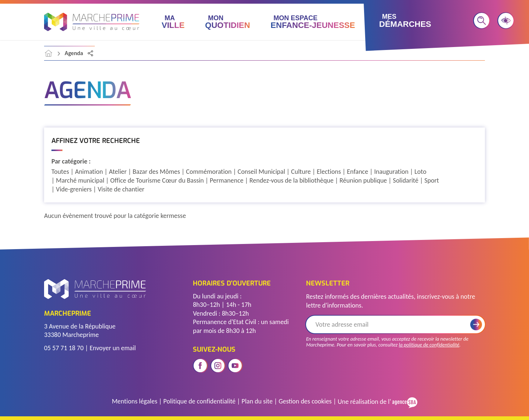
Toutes (60, 172)
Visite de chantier (121, 189)
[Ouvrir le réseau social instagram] (218, 366)
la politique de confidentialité (429, 345)
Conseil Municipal (261, 172)
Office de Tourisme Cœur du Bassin (157, 180)
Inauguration (391, 172)
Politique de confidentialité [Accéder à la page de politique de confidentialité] (200, 401)
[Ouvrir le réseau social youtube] (235, 366)
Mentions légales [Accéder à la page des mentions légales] (134, 401)
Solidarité (406, 180)
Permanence (227, 180)
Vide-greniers (74, 189)
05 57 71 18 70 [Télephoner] (64, 348)
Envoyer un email (113, 348)
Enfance (357, 172)
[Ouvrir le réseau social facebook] (200, 366)
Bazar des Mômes (156, 172)
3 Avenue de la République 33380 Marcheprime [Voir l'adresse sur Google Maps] (80, 331)
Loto (420, 172)
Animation (89, 172)
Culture (301, 172)
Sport (432, 180)
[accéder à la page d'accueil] (48, 53)
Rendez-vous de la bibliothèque (292, 180)
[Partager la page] (90, 53)
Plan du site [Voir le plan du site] (257, 401)
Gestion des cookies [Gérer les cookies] (305, 401)
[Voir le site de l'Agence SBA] (404, 402)
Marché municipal (80, 180)
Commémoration (209, 172)
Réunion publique (363, 180)
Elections (329, 172)
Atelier (118, 172)
